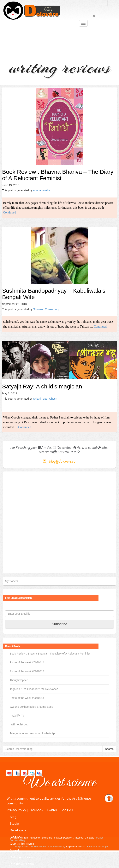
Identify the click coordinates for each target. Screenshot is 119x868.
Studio (14, 823)
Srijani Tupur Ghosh (45, 399)
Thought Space (19, 680)
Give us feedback (22, 844)
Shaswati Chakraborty (46, 309)
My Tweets (12, 581)
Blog (13, 817)
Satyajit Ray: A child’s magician (42, 386)
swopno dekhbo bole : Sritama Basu (31, 707)
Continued (10, 212)
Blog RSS (16, 837)
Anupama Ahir (42, 190)
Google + (67, 810)
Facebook (36, 810)
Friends (15, 850)
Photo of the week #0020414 (27, 671)
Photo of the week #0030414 (27, 662)
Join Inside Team (22, 864)
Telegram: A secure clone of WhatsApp (33, 733)
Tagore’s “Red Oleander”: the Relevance (34, 689)
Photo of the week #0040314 (27, 698)
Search (109, 749)
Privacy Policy (16, 810)
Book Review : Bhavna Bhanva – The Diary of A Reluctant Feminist (58, 175)
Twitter (52, 810)
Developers (18, 830)
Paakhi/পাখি (17, 716)
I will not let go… (20, 724)
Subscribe (59, 624)
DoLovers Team (21, 857)
